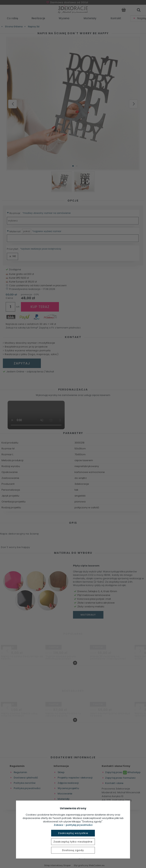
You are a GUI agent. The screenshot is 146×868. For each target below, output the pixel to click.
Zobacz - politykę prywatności (73, 825)
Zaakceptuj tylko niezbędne (73, 842)
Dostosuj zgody (73, 850)
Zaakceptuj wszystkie (73, 833)
